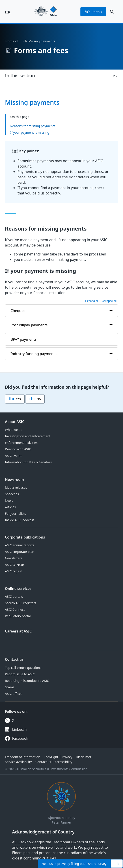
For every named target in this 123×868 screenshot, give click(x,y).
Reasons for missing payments (33, 126)
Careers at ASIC (18, 631)
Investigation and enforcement (28, 436)
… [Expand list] (21, 41)
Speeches (12, 494)
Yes (15, 399)
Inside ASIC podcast (19, 520)
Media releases (16, 487)
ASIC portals (14, 596)
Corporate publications (25, 537)
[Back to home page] (45, 12)
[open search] (112, 12)
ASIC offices (14, 694)
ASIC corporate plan (20, 552)
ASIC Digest (13, 571)
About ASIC (15, 422)
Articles (10, 507)
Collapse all (109, 301)
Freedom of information (23, 757)
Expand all (92, 301)
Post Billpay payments (29, 325)
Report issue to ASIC (20, 674)
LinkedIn (19, 729)
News (9, 501)
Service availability (18, 762)
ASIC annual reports (20, 545)
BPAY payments (24, 339)
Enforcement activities (21, 443)
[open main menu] (8, 12)
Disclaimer (84, 757)
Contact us (14, 659)
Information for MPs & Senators (28, 462)
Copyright (51, 757)
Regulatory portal (18, 616)
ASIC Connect (15, 610)
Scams (10, 687)
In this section (20, 75)
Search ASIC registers (21, 603)
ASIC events (14, 456)
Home (10, 41)
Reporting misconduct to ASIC (27, 681)
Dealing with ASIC (18, 449)
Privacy (67, 757)
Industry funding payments (33, 353)
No (35, 399)
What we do (14, 430)
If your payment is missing (30, 132)
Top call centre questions (23, 668)
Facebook (20, 738)
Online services (18, 589)
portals (93, 12)
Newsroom (14, 480)
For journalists (15, 514)
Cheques (18, 310)
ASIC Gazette (14, 565)
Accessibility (64, 762)
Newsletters (14, 558)
